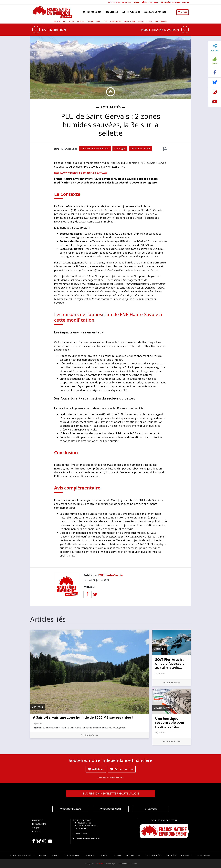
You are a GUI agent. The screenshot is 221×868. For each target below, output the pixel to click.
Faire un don (182, 2)
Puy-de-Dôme (129, 22)
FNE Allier (55, 855)
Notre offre (150, 2)
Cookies (134, 863)
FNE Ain (42, 855)
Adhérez (96, 769)
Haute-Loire (116, 22)
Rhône (141, 22)
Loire (105, 22)
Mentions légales (111, 863)
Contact (36, 828)
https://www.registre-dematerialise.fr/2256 (81, 173)
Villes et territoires (141, 149)
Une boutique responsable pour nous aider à (170, 722)
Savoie (149, 22)
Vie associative (162, 708)
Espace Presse (151, 809)
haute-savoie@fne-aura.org (88, 838)
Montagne (120, 149)
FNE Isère (104, 855)
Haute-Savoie (161, 22)
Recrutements (39, 824)
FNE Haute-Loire (134, 855)
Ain (65, 22)
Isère (98, 22)
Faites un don (122, 769)
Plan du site (38, 820)
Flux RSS (36, 832)
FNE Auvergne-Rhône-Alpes (22, 855)
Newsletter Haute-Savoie (124, 2)
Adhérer (168, 2)
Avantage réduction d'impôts (111, 778)
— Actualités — (111, 107)
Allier (71, 22)
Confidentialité (124, 863)
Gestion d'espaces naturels (95, 149)
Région (57, 22)
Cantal (90, 22)
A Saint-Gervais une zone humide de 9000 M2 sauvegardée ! (83, 717)
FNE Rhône (171, 855)
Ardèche (80, 22)
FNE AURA (99, 863)
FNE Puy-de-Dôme (154, 855)
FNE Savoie (186, 855)
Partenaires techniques (111, 809)
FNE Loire (117, 855)
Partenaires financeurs (70, 809)
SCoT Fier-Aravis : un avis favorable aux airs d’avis (170, 663)
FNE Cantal (90, 855)
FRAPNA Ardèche (72, 855)
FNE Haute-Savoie (110, 575)
